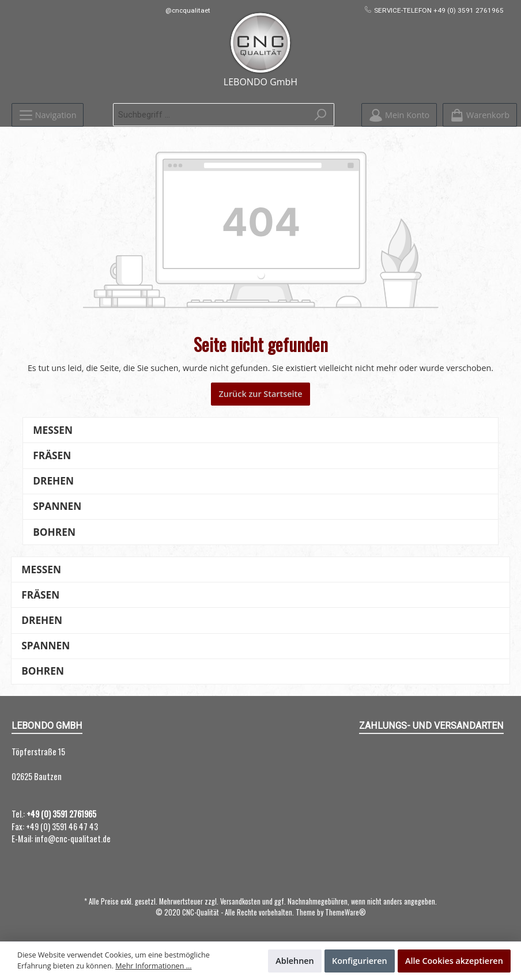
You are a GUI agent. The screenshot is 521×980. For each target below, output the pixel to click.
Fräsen (52, 455)
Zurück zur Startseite (260, 394)
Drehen (53, 481)
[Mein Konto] (399, 115)
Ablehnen (295, 961)
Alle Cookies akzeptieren (454, 961)
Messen (53, 430)
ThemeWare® (346, 912)
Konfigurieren (360, 961)
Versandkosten (240, 901)
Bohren (54, 532)
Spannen (57, 506)
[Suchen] (321, 115)
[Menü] (48, 115)
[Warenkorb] (480, 115)
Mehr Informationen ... (153, 966)
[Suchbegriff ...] (210, 115)
